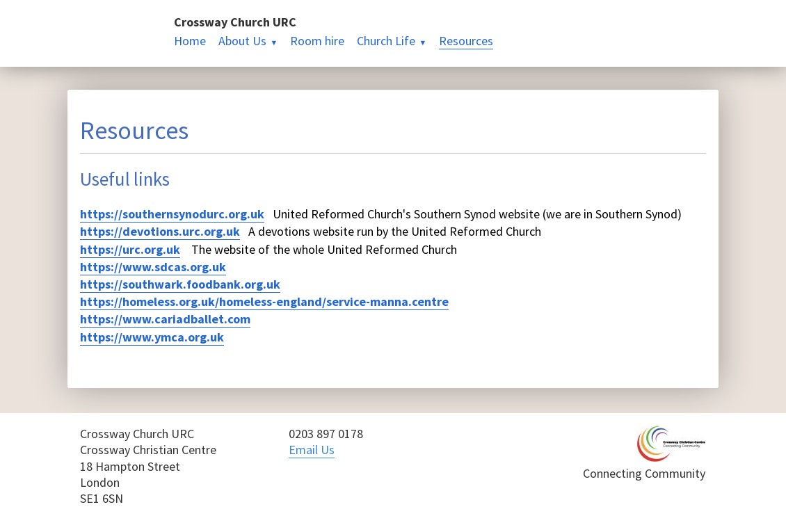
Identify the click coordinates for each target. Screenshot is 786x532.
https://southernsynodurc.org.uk (172, 214)
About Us (242, 41)
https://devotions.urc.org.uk (160, 231)
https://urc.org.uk (130, 249)
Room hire (317, 41)
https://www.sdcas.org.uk (153, 267)
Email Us (312, 450)
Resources (466, 41)
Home (190, 41)
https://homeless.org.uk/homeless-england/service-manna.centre (264, 301)
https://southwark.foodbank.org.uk (180, 284)
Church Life (386, 41)
